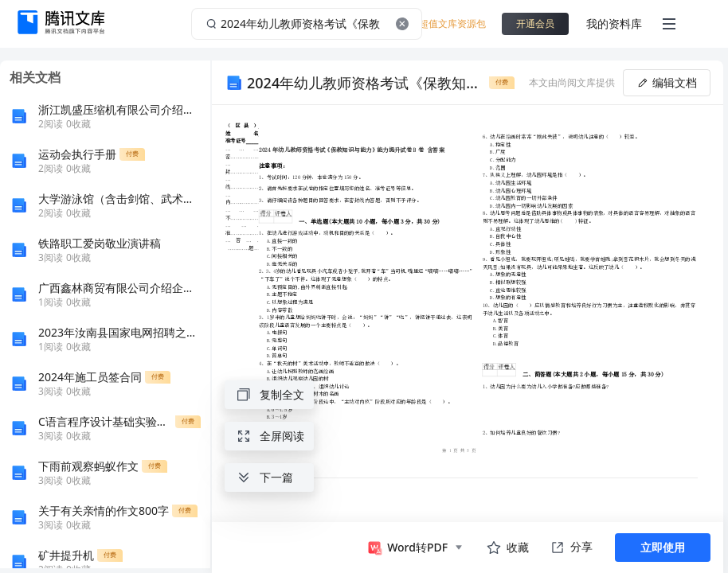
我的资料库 (614, 23)
